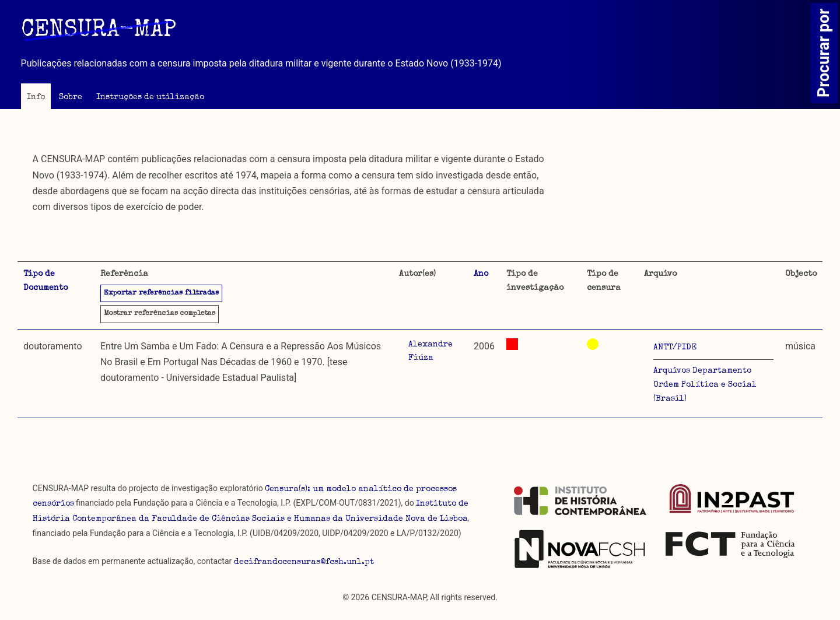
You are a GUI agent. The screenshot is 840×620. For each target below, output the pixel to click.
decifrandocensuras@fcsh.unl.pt (304, 562)
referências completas (160, 314)
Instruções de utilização (150, 97)
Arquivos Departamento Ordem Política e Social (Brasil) (705, 385)
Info (36, 97)
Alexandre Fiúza (430, 352)
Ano (481, 274)
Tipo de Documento (45, 281)
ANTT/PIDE (675, 348)
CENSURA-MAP (99, 31)
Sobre (71, 97)
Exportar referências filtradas (161, 293)
